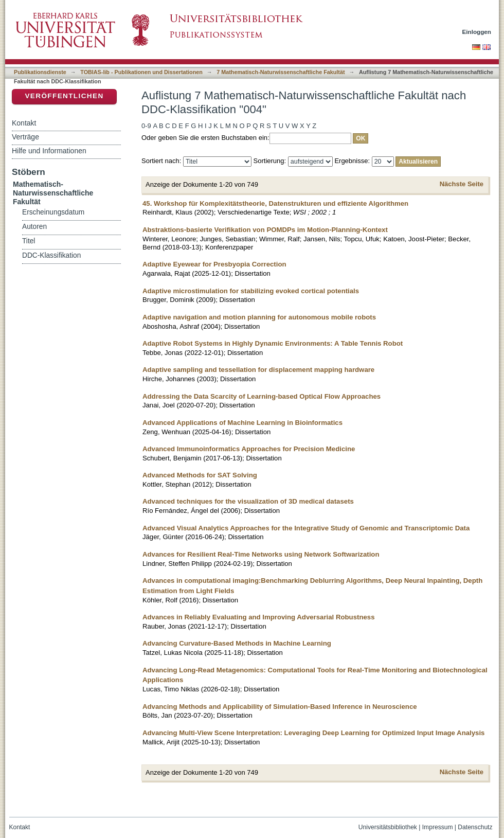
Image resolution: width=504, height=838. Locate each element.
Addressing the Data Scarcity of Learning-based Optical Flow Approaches (262, 396)
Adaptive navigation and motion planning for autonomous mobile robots (259, 317)
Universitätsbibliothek (388, 827)
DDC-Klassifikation (51, 255)
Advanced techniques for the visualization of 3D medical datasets (248, 501)
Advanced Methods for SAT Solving (200, 475)
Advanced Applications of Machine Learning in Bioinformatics (242, 423)
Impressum (438, 827)
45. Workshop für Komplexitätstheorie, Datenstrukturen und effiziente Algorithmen (275, 203)
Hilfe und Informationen (49, 151)
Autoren (34, 227)
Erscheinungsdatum (53, 212)
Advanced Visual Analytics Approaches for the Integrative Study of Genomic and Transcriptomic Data (306, 528)
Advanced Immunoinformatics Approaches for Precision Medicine (249, 449)
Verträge (25, 137)
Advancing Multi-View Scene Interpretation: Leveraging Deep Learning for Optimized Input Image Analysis (313, 733)
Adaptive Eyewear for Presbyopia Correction (214, 264)
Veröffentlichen (64, 96)
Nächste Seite (462, 184)
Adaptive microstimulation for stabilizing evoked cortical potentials (251, 291)
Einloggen (477, 32)
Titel (29, 241)
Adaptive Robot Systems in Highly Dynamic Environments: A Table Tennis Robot (273, 343)
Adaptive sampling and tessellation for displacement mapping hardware (258, 370)
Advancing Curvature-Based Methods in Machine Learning (237, 643)
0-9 (146, 126)
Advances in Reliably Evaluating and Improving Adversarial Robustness (258, 617)
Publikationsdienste (40, 72)
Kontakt (24, 123)
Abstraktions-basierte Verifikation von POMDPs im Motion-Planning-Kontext (265, 230)
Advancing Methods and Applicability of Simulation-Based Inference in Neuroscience (280, 707)
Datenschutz (475, 827)
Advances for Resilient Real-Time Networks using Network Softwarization (261, 554)
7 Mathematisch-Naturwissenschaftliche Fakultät (281, 72)
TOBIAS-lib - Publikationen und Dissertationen (141, 72)
